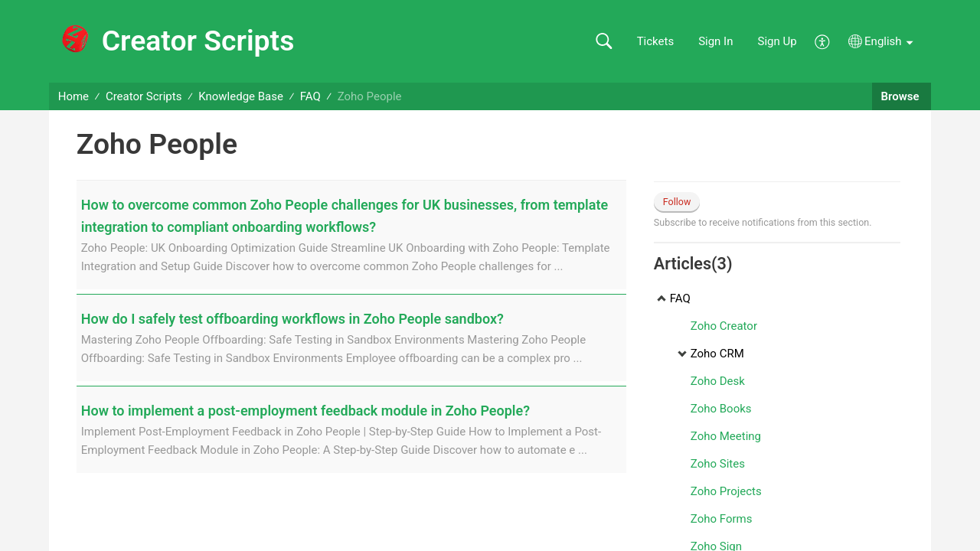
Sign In (715, 41)
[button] (604, 42)
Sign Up (777, 41)
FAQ (310, 96)
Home (73, 96)
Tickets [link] (656, 41)
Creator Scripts (144, 96)
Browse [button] (902, 96)
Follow (677, 202)
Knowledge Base (241, 96)
